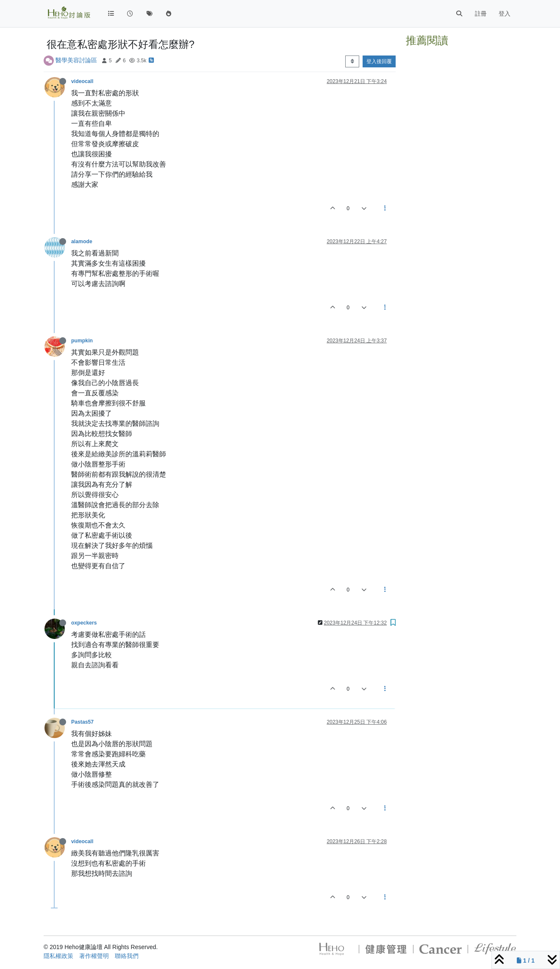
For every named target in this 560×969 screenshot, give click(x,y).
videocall (82, 81)
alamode (82, 242)
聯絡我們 (127, 956)
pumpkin (82, 341)
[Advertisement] (461, 177)
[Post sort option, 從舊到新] (352, 61)
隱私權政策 (58, 956)
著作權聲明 (94, 956)
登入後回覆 (379, 61)
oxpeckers (84, 623)
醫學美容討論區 (76, 60)
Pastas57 (82, 722)
